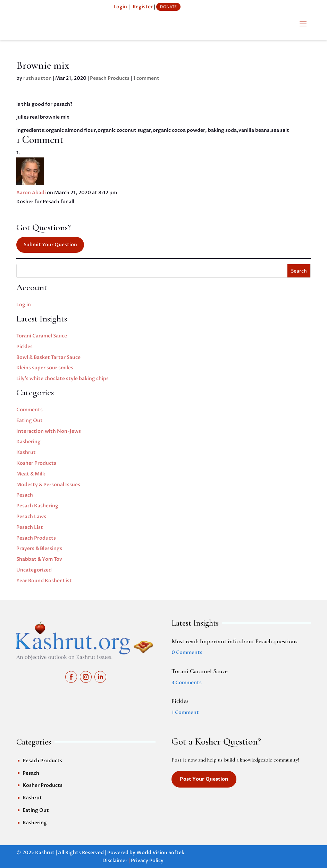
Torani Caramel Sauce (42, 336)
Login (120, 7)
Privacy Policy (147, 861)
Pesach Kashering (37, 506)
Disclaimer (115, 861)
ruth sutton (37, 78)
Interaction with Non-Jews (49, 431)
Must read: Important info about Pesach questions (234, 641)
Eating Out (30, 420)
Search (299, 271)
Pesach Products (110, 78)
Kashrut (26, 452)
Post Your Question (204, 779)
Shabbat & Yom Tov (39, 559)
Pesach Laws (31, 517)
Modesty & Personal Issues (48, 485)
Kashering (28, 442)
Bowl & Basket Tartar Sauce (48, 357)
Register (143, 7)
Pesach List (30, 527)
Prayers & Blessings (39, 548)
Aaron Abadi (31, 193)
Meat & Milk (31, 474)
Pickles (24, 347)
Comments (30, 410)
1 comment (146, 78)
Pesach (25, 495)
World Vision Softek (160, 853)
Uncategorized (34, 570)
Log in (24, 305)
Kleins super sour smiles (45, 368)
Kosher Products (36, 463)
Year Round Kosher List (44, 581)
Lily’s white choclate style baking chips (62, 379)
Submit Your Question (50, 245)
